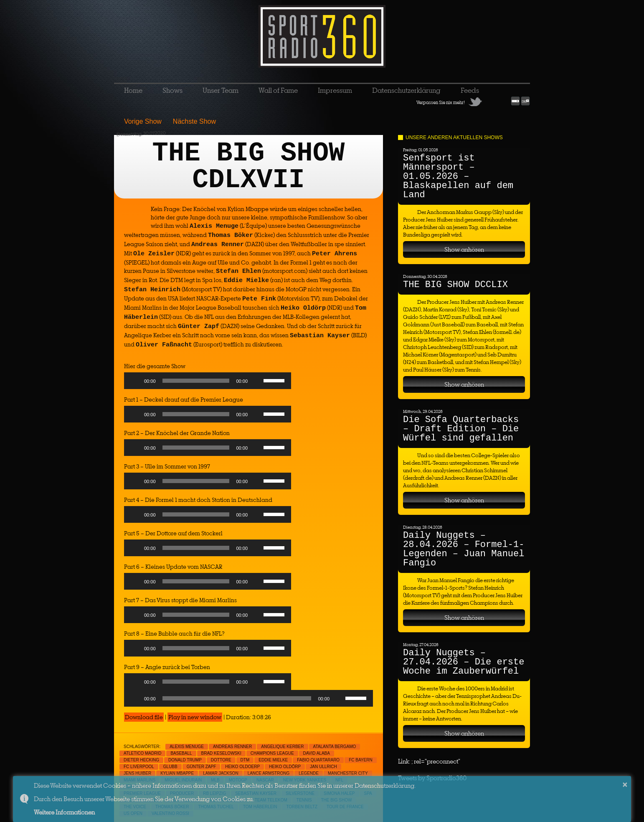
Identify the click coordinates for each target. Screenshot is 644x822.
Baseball (181, 753)
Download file (144, 717)
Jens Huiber (137, 773)
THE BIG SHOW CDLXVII (249, 167)
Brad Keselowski (221, 753)
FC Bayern (361, 760)
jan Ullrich (323, 767)
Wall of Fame (278, 90)
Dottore (221, 760)
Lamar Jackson (221, 773)
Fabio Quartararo (318, 760)
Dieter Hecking (141, 760)
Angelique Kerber (282, 747)
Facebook (489, 102)
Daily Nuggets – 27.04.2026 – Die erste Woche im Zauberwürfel (464, 662)
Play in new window (195, 717)
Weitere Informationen (64, 812)
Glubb (170, 767)
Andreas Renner (232, 747)
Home (133, 90)
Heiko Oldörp (285, 767)
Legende (309, 773)
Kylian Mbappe (177, 773)
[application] (208, 383)
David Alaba (317, 753)
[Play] (135, 381)
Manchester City (348, 773)
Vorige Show (143, 121)
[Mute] (257, 381)
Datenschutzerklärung (406, 90)
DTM (245, 760)
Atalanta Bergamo (335, 747)
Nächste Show (194, 121)
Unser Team (221, 90)
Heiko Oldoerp (242, 767)
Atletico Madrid (142, 753)
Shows (172, 90)
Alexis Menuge (187, 747)
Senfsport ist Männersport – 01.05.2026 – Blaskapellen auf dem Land (458, 177)
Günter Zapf (202, 767)
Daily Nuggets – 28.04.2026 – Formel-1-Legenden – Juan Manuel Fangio (464, 549)
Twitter (475, 102)
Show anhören (464, 249)
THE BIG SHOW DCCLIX (455, 285)
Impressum (335, 90)
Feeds (470, 90)
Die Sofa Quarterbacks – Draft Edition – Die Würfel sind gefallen (461, 429)
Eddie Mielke (273, 760)
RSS (504, 102)
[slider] (196, 381)
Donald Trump (185, 760)
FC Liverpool (139, 767)
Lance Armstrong (269, 773)
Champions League (272, 753)
